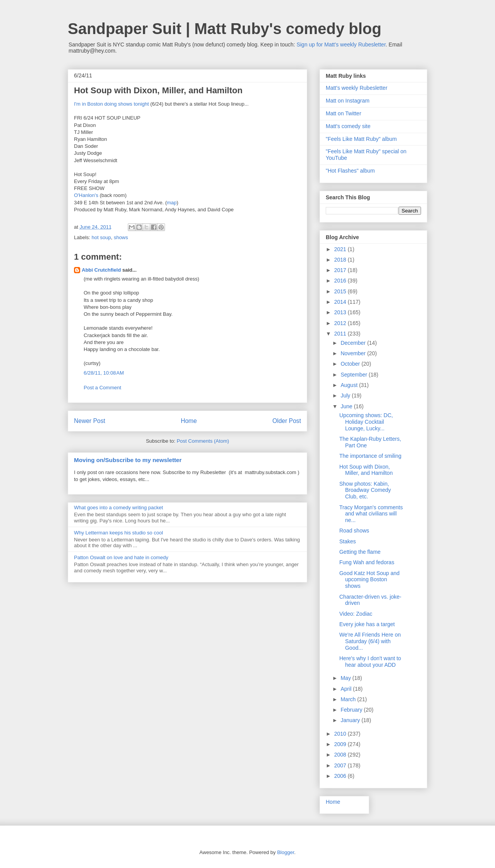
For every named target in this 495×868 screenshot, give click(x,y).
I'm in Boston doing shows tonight (111, 104)
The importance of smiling (370, 456)
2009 (341, 744)
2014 (341, 302)
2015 (341, 291)
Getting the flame (360, 552)
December (354, 343)
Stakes (348, 541)
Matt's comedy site (348, 126)
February (352, 710)
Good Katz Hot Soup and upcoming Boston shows (370, 580)
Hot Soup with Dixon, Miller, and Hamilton (366, 470)
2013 (341, 312)
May (346, 678)
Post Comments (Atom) (203, 441)
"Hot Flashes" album (350, 171)
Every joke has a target (367, 624)
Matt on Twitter (344, 113)
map (172, 203)
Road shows (354, 531)
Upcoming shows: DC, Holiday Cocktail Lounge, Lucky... (366, 422)
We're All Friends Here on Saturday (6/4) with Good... (370, 641)
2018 (341, 260)
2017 (341, 270)
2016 (341, 281)
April (347, 689)
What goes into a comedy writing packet (119, 508)
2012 (341, 323)
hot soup (101, 237)
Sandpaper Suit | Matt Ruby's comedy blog (225, 29)
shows (121, 237)
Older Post (287, 421)
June (347, 406)
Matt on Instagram (348, 101)
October (351, 364)
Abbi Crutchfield (101, 270)
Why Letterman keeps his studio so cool (119, 533)
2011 (341, 334)
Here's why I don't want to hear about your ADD (370, 662)
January (351, 720)
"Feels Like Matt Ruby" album (361, 139)
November (354, 353)
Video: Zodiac (356, 614)
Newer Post (90, 421)
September (354, 375)
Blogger (285, 852)
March (349, 699)
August (350, 385)
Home (189, 421)
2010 (341, 734)
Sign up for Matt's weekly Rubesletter (341, 45)
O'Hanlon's (86, 195)
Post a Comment (102, 388)
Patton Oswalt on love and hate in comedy (121, 557)
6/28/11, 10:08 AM (104, 373)
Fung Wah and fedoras (367, 562)
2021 (341, 249)
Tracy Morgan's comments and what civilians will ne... (371, 514)
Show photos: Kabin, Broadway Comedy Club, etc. (365, 490)
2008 (341, 755)
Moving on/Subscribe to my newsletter (128, 460)
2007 (341, 765)
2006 (341, 776)
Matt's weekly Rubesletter (357, 88)
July (346, 395)
